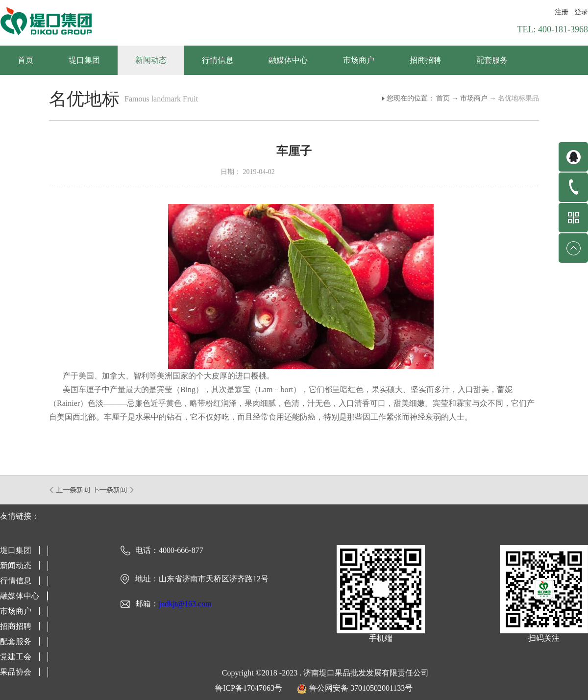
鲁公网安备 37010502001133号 (361, 688)
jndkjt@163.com (185, 604)
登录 (581, 12)
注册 (562, 12)
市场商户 (474, 98)
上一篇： (70, 490)
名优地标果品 (518, 98)
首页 (25, 60)
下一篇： (113, 490)
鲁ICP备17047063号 (249, 688)
